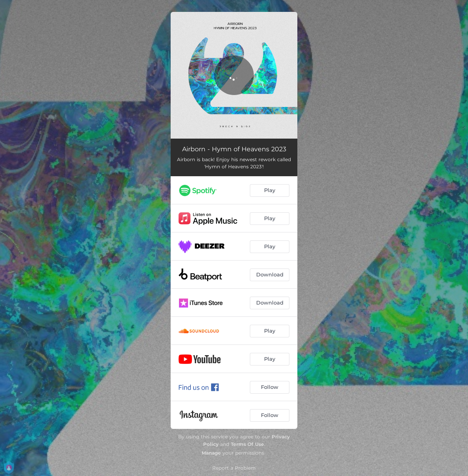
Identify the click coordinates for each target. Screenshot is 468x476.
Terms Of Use (247, 444)
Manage (211, 453)
